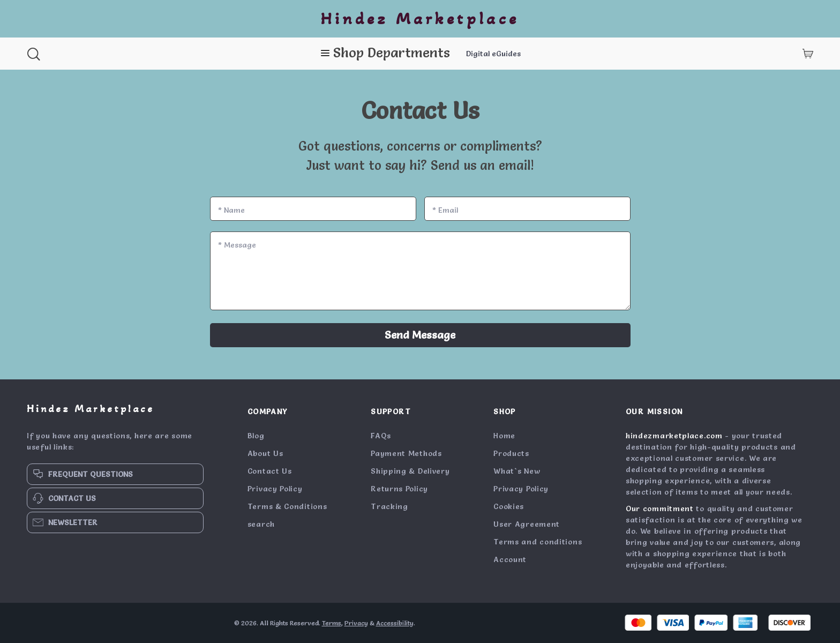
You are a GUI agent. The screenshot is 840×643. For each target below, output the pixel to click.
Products (511, 453)
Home (504, 436)
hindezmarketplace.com (674, 436)
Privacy (356, 623)
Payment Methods (406, 453)
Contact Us (270, 471)
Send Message (420, 335)
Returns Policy (399, 489)
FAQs (381, 436)
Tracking (389, 506)
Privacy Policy (275, 489)
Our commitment (660, 509)
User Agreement (527, 524)
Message (237, 245)
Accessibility (395, 623)
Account (510, 559)
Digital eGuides (493, 54)
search (261, 524)
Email (445, 210)
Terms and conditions (538, 542)
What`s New (517, 471)
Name (231, 210)
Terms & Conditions (287, 506)
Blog (256, 436)
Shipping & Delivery (410, 471)
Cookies (509, 506)
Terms (332, 623)
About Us (265, 453)
